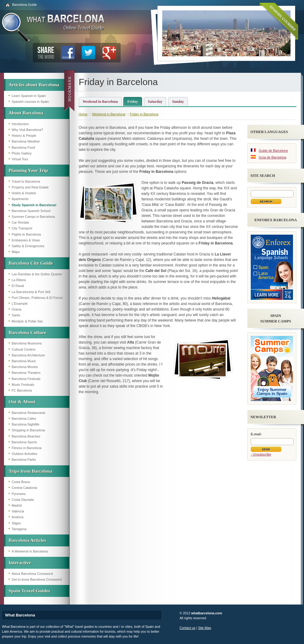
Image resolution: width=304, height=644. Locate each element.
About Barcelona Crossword (32, 574)
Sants (16, 315)
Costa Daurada (23, 500)
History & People (24, 136)
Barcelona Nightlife (26, 424)
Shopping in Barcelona (28, 430)
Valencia (18, 511)
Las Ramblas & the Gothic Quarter (37, 274)
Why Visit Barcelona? (27, 130)
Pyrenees (19, 494)
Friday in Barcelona (144, 114)
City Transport (22, 228)
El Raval (18, 286)
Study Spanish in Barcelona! (34, 205)
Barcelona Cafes (24, 419)
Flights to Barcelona (26, 234)
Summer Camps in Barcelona (33, 217)
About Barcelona (26, 113)
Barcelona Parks (24, 460)
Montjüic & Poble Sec (27, 321)
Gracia (17, 309)
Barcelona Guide (24, 5)
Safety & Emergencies (28, 246)
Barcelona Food (23, 147)
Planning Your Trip (28, 170)
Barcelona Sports (24, 442)
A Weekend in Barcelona (30, 551)
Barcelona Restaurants (28, 413)
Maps (16, 252)
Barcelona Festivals (26, 379)
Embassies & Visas (26, 240)
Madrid (17, 505)
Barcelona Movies (25, 367)
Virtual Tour (20, 159)
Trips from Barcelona (30, 471)
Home (83, 114)
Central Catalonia (24, 488)
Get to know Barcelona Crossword (37, 579)
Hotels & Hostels (24, 193)
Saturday (155, 102)
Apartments (20, 199)
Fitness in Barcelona (27, 448)
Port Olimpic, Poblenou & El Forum (37, 298)
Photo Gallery (22, 153)
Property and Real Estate (30, 187)
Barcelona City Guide (31, 263)
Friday (133, 102)
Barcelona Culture (27, 332)
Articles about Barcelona (34, 85)
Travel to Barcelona (26, 181)
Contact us (188, 628)
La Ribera (19, 280)
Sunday (178, 102)
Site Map (205, 628)
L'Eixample (20, 303)
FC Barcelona (22, 390)
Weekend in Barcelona (100, 102)
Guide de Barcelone (273, 151)
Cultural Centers (24, 349)
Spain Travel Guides (29, 591)
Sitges (16, 523)
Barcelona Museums (27, 343)
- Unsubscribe (261, 454)
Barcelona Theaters (26, 373)
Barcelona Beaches (26, 436)
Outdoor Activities (24, 454)
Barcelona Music (24, 361)
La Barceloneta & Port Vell (31, 292)
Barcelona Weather (26, 141)
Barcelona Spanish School (31, 211)
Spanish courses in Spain (30, 102)
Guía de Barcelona (272, 157)
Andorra (17, 517)
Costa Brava (21, 482)
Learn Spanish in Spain (29, 96)
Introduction (20, 124)
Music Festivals (23, 385)
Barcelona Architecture (28, 355)
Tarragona (19, 529)
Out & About (22, 402)
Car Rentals (20, 222)
